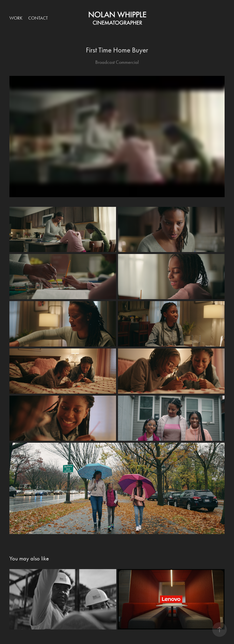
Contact (38, 18)
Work (16, 18)
